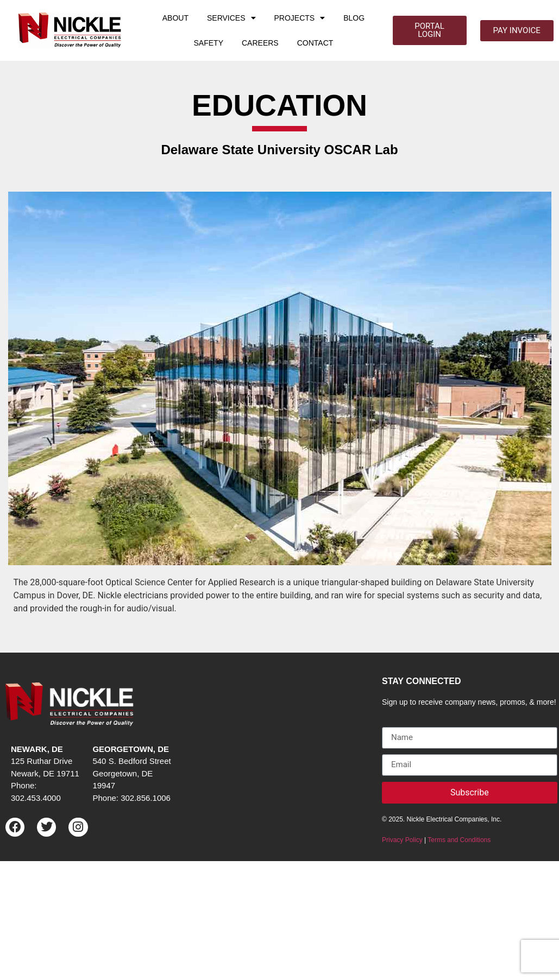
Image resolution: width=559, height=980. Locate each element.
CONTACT (315, 43)
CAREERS (260, 43)
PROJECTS (300, 18)
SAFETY (209, 43)
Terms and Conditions (459, 840)
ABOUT (175, 18)
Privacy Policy (402, 840)
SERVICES (231, 18)
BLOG (354, 18)
